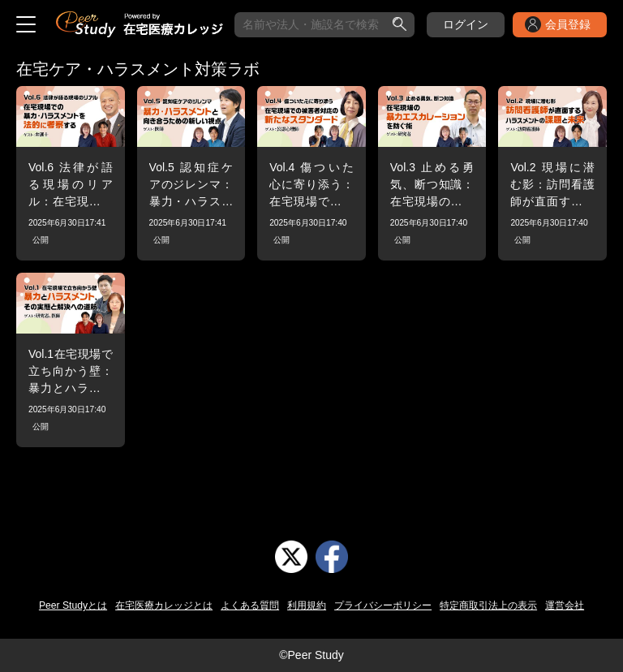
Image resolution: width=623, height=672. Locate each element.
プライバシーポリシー (383, 605)
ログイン (466, 24)
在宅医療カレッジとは (164, 605)
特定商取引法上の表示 (488, 605)
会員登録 (568, 24)
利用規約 (307, 605)
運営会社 (565, 605)
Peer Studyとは (73, 605)
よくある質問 (250, 605)
